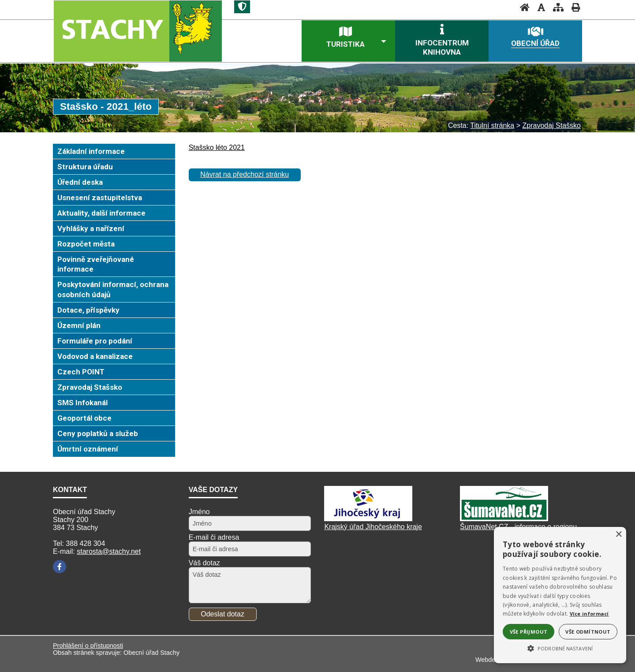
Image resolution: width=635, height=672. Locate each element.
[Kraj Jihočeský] (368, 519)
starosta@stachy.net (109, 551)
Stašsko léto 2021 (217, 147)
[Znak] (242, 7)
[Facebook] (60, 567)
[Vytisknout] (573, 7)
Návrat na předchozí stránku (245, 174)
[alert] (560, 595)
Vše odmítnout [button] (588, 632)
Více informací (589, 614)
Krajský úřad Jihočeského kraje (373, 527)
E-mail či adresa (214, 537)
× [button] (618, 535)
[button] (560, 648)
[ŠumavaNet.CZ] (504, 519)
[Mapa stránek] (556, 7)
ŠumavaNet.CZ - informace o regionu (518, 527)
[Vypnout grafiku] (539, 7)
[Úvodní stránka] (522, 7)
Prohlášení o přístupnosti (88, 646)
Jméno (199, 512)
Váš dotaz (204, 563)
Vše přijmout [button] (529, 632)
